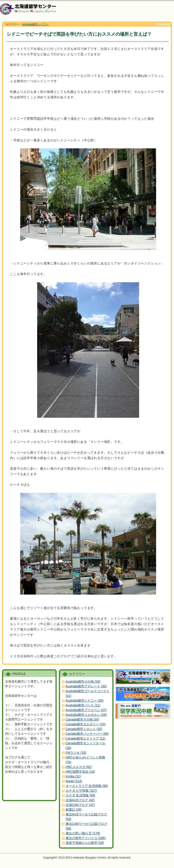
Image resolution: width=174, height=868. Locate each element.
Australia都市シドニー (35, 24)
